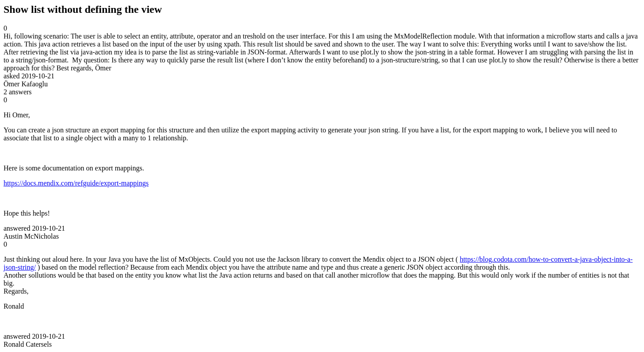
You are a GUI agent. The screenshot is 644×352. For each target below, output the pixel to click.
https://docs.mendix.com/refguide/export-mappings (76, 183)
